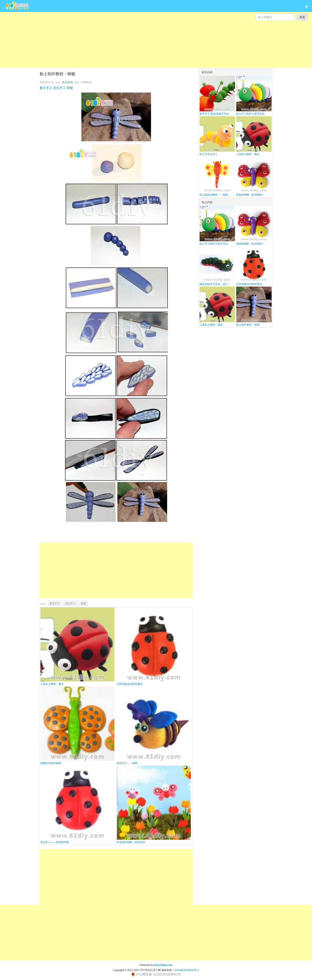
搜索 (302, 17)
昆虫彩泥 (67, 82)
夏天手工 (46, 88)
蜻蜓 (70, 88)
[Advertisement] (119, 40)
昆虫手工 (59, 88)
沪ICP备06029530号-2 (186, 970)
